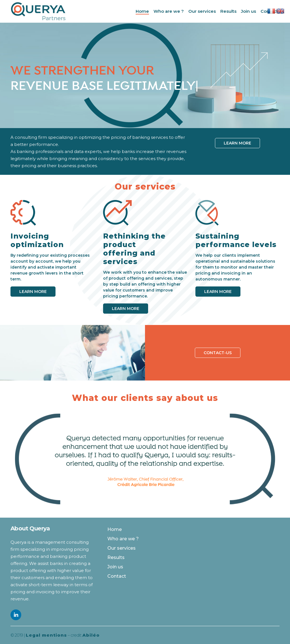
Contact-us (218, 353)
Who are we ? (123, 539)
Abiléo (91, 635)
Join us (115, 567)
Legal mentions (46, 635)
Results (116, 557)
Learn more (237, 143)
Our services (121, 548)
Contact (117, 576)
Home (115, 529)
